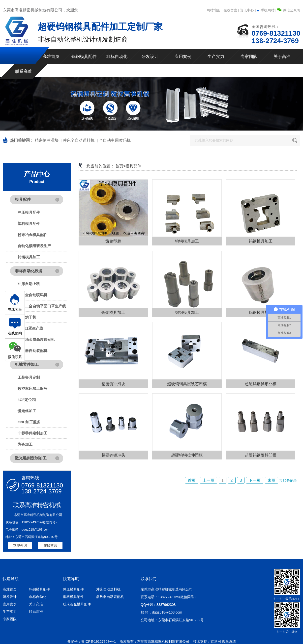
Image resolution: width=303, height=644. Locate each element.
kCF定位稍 (27, 400)
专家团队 (249, 57)
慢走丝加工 (27, 411)
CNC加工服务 (29, 422)
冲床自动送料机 (108, 589)
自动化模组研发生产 (34, 246)
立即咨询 (20, 545)
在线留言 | (231, 10)
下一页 (255, 480)
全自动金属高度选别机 (36, 339)
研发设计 (150, 57)
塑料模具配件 (29, 224)
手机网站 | (267, 10)
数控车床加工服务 (32, 389)
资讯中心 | (248, 10)
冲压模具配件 (29, 212)
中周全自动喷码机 (32, 295)
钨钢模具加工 (29, 257)
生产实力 (216, 57)
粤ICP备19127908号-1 (98, 642)
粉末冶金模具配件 (32, 235)
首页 (192, 480)
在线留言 (50, 545)
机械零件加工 (27, 364)
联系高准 (24, 71)
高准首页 (51, 57)
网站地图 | (214, 10)
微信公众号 (289, 10)
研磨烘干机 (27, 317)
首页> (120, 166)
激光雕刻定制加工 (31, 458)
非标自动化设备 (29, 271)
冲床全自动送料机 (79, 140)
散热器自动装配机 (32, 351)
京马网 (216, 642)
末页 (272, 480)
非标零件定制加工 (32, 433)
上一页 (209, 480)
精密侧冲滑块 (47, 140)
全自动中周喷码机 (115, 140)
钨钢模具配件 (84, 57)
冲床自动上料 (29, 284)
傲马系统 (229, 642)
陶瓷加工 (25, 444)
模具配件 (23, 200)
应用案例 (183, 57)
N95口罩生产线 (30, 328)
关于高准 (282, 57)
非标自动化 (117, 57)
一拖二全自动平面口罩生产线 (42, 306)
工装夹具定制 (29, 377)
